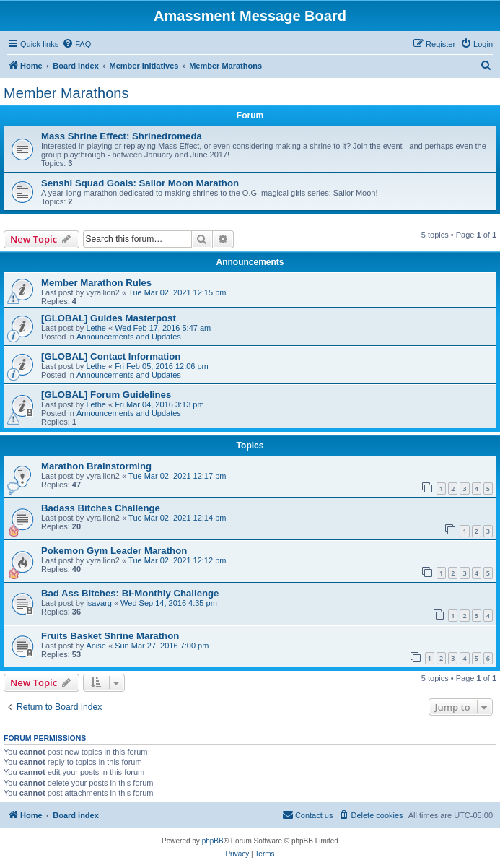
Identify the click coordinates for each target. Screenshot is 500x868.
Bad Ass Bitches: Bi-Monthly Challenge (130, 593)
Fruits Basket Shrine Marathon (110, 636)
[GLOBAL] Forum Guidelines (106, 395)
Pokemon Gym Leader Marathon (114, 551)
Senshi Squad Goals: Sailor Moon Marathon (140, 183)
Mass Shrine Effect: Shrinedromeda (122, 136)
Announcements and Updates (129, 337)
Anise (96, 646)
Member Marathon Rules (96, 283)
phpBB (213, 841)
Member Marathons (66, 93)
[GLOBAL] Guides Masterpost (109, 318)
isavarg (98, 603)
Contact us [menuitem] (308, 815)
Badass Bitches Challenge (101, 508)
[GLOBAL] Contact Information (111, 356)
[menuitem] (76, 44)
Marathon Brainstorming (96, 466)
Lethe (96, 328)
